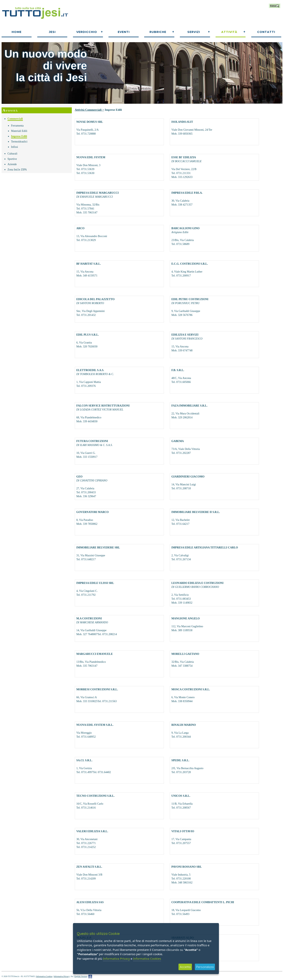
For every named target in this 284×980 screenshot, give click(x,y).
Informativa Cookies (44, 976)
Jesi (52, 32)
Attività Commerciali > (89, 110)
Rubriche (158, 32)
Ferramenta (17, 126)
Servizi (194, 32)
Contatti (266, 32)
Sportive (12, 159)
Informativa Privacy (62, 976)
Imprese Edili (19, 136)
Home (17, 32)
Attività (229, 32)
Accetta (185, 967)
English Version (81, 976)
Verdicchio (87, 32)
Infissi (14, 147)
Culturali (12, 154)
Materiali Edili (19, 131)
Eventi (124, 32)
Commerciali (15, 119)
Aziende (12, 164)
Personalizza (205, 967)
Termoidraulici (19, 142)
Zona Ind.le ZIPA (17, 170)
